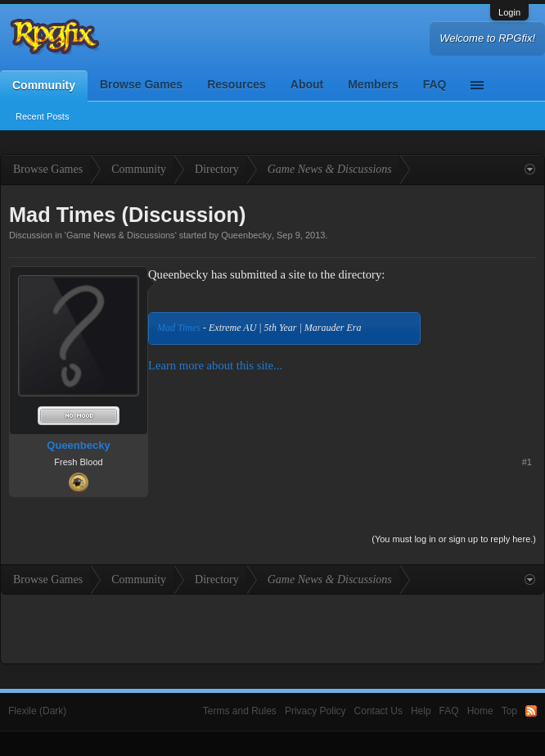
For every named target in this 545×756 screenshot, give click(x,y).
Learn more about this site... (215, 365)
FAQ (435, 84)
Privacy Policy (315, 711)
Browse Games (141, 84)
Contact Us (378, 711)
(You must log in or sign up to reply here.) (454, 539)
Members (373, 84)
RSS (531, 711)
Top (509, 711)
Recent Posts (42, 116)
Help (421, 711)
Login (509, 12)
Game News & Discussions (121, 235)
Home (480, 711)
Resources (236, 84)
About (307, 84)
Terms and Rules (240, 711)
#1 (527, 462)
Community (44, 85)
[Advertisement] (485, 317)
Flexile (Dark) (37, 711)
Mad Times (179, 328)
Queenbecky (246, 235)
